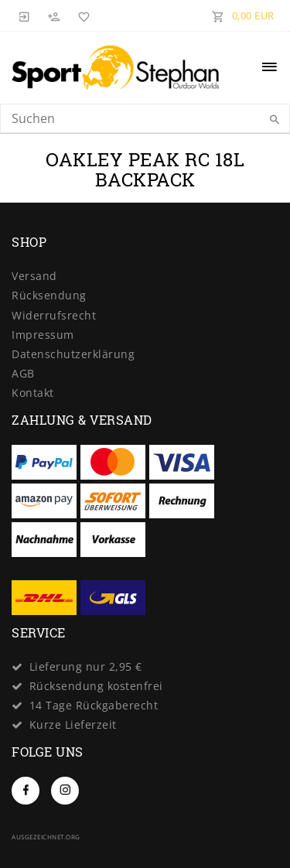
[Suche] (275, 120)
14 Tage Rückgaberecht (94, 705)
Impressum (43, 335)
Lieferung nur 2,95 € (86, 666)
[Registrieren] (54, 15)
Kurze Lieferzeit (73, 724)
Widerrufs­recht (54, 315)
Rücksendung (49, 295)
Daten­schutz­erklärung (73, 354)
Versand (34, 276)
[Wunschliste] (81, 15)
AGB (23, 373)
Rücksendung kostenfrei (96, 686)
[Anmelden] (25, 15)
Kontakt (33, 393)
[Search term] (145, 118)
